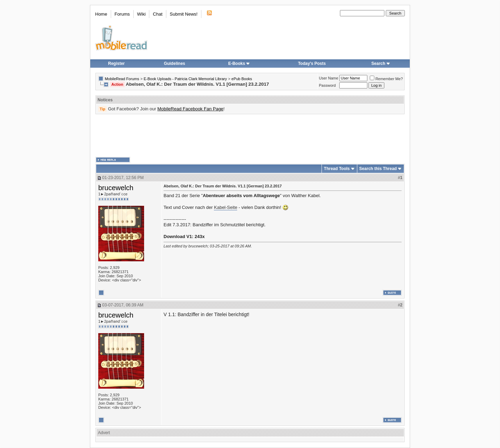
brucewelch (116, 188)
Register (116, 64)
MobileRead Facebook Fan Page (190, 109)
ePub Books (242, 79)
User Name (329, 78)
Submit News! (184, 14)
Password (327, 85)
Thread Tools (337, 169)
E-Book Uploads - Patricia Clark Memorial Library (185, 79)
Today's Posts (312, 64)
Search (381, 64)
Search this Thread (378, 169)
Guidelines (174, 64)
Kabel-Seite (226, 207)
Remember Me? (386, 79)
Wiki (141, 14)
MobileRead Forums (122, 79)
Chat (157, 14)
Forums (122, 14)
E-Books (239, 64)
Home (101, 14)
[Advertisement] (250, 136)
